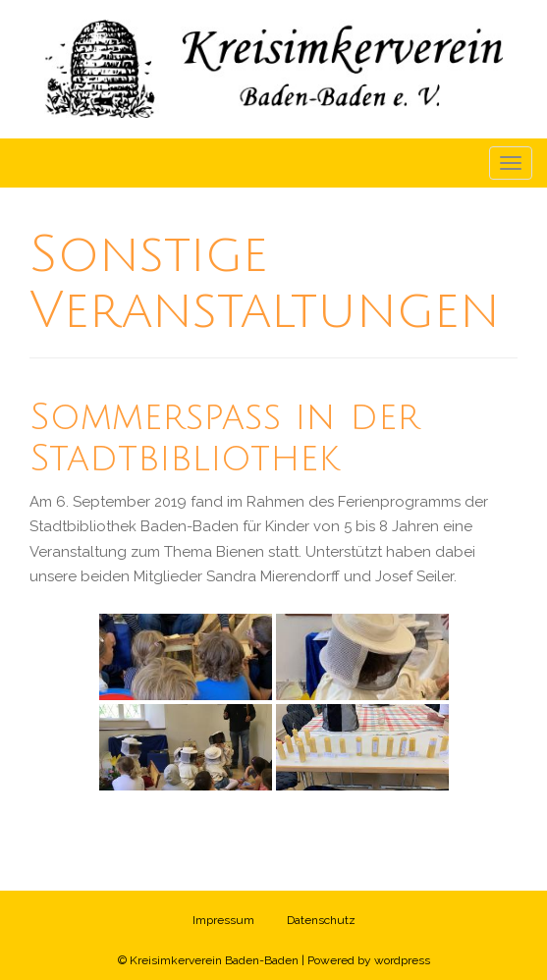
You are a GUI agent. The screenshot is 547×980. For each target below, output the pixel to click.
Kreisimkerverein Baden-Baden (214, 960)
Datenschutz (321, 920)
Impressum (223, 920)
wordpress (402, 960)
